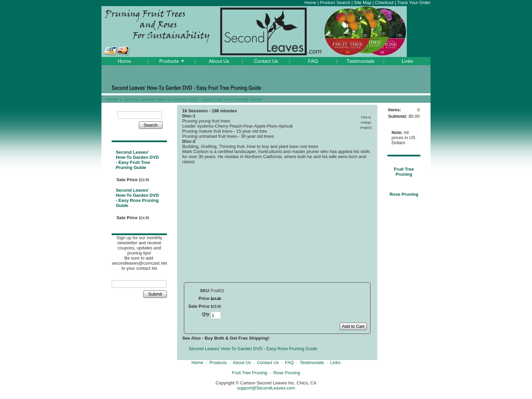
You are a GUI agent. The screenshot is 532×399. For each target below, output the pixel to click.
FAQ (289, 363)
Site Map (363, 3)
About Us (242, 363)
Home (311, 3)
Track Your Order (414, 3)
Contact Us (268, 363)
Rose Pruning (404, 194)
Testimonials (312, 363)
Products (218, 363)
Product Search (335, 3)
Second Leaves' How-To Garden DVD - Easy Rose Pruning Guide (137, 198)
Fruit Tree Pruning (404, 172)
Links (335, 363)
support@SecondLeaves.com (266, 388)
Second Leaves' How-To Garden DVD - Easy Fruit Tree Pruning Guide (193, 99)
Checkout (384, 3)
